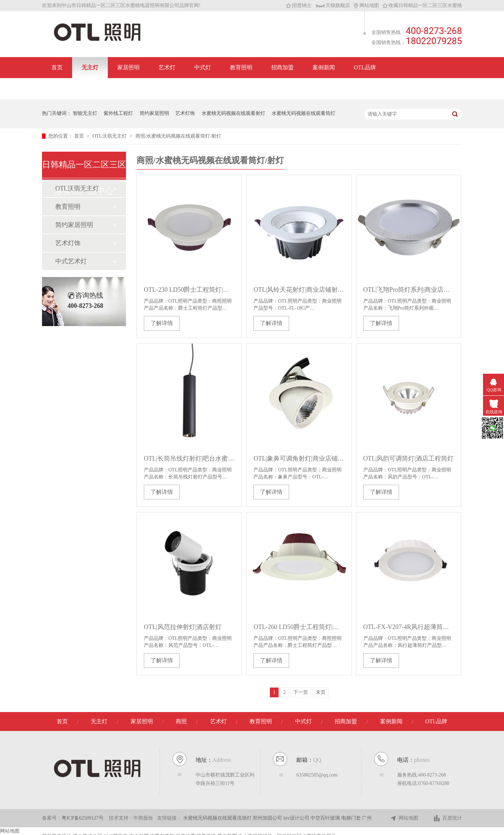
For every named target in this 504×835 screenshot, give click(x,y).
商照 (181, 721)
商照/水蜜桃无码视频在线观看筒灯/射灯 (178, 136)
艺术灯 (167, 67)
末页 (321, 692)
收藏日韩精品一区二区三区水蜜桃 (422, 5)
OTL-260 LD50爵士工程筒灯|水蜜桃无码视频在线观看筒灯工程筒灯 (299, 627)
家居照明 (128, 67)
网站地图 (366, 5)
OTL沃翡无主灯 (110, 136)
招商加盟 (282, 67)
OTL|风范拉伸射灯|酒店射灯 (183, 627)
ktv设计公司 (297, 818)
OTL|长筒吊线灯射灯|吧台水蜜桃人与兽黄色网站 (189, 458)
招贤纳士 (299, 5)
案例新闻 (324, 67)
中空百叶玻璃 (326, 818)
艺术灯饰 (185, 113)
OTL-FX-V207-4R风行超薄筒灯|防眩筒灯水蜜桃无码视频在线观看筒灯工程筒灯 (409, 627)
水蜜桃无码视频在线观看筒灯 (303, 113)
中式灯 (203, 67)
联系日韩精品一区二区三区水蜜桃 (93, 88)
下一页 (301, 692)
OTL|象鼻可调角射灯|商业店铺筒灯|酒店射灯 (299, 458)
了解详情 (162, 323)
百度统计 (447, 818)
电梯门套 (352, 818)
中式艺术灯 (71, 261)
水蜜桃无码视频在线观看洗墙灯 (218, 818)
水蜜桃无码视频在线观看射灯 (233, 113)
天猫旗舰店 (333, 5)
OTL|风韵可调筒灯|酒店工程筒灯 (408, 458)
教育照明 (241, 67)
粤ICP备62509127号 (83, 818)
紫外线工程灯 (118, 113)
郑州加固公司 (268, 818)
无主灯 (90, 67)
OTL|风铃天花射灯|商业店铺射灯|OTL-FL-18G (299, 290)
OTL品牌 (365, 67)
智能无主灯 (85, 113)
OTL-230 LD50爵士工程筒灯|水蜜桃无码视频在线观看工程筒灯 (189, 290)
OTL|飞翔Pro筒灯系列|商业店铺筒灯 (409, 290)
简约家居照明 (154, 113)
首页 (57, 67)
